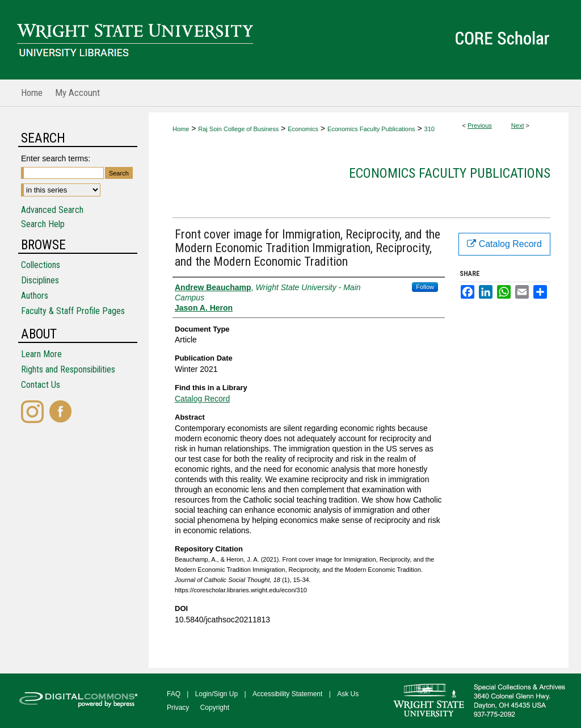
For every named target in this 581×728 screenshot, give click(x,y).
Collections (41, 265)
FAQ (174, 694)
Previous (480, 125)
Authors (35, 296)
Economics (303, 129)
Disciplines (40, 280)
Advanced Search (52, 210)
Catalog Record (202, 399)
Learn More (41, 354)
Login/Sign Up (216, 694)
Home (181, 129)
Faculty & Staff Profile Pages (73, 311)
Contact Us (41, 385)
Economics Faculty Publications (371, 129)
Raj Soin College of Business (238, 129)
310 (430, 129)
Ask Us (348, 694)
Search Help (43, 224)
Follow (425, 287)
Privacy (178, 708)
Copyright (215, 708)
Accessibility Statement (287, 694)
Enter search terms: (56, 158)
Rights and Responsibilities (68, 369)
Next (518, 125)
